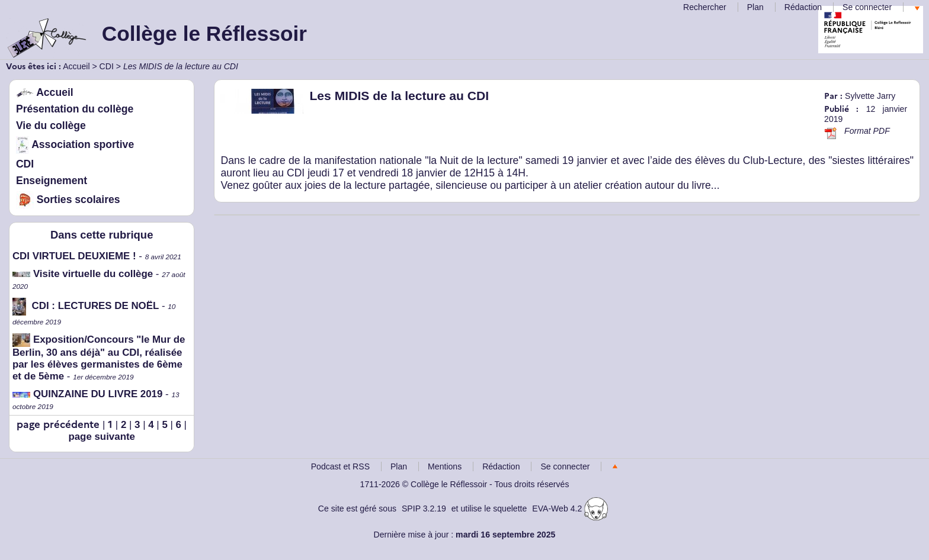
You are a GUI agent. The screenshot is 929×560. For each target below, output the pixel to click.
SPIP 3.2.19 (424, 508)
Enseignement (52, 181)
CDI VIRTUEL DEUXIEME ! (74, 256)
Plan (755, 7)
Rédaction (803, 7)
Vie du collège (51, 125)
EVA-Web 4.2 (570, 508)
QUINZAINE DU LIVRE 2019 (88, 394)
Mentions (445, 466)
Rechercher (705, 7)
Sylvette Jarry (870, 96)
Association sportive (75, 144)
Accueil (76, 66)
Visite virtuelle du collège (83, 274)
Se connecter (867, 7)
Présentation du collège (75, 109)
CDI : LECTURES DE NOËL (86, 306)
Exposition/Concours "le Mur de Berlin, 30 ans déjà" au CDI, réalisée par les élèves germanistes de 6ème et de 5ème (99, 358)
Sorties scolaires (68, 199)
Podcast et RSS (340, 466)
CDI (107, 66)
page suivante (102, 437)
